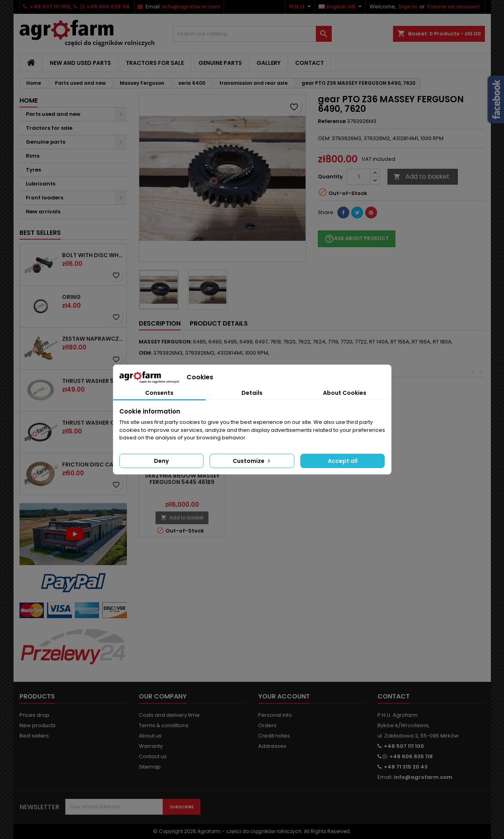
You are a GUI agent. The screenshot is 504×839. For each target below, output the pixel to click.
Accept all (343, 461)
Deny (161, 461)
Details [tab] (252, 393)
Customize (252, 461)
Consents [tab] (159, 393)
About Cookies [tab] (345, 393)
